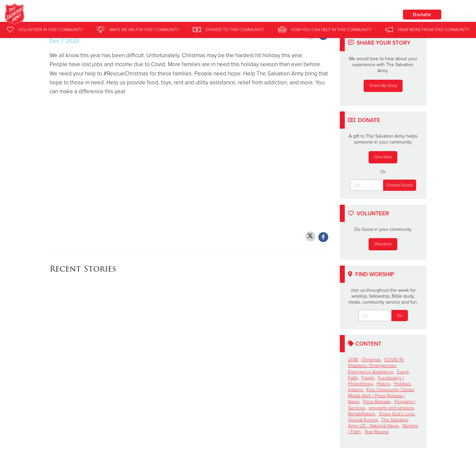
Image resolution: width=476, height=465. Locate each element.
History (383, 384)
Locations (372, 14)
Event (403, 372)
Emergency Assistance (371, 372)
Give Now (383, 157)
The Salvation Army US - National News (378, 423)
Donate (421, 15)
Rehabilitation (362, 414)
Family (368, 378)
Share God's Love (397, 414)
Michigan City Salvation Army (118, 15)
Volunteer (383, 244)
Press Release (377, 402)
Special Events (363, 420)
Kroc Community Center (390, 390)
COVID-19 (394, 360)
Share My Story (383, 86)
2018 (353, 360)
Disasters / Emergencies (372, 366)
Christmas (371, 360)
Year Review (377, 432)
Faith (353, 378)
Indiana (355, 390)
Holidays (402, 384)
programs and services (391, 408)
